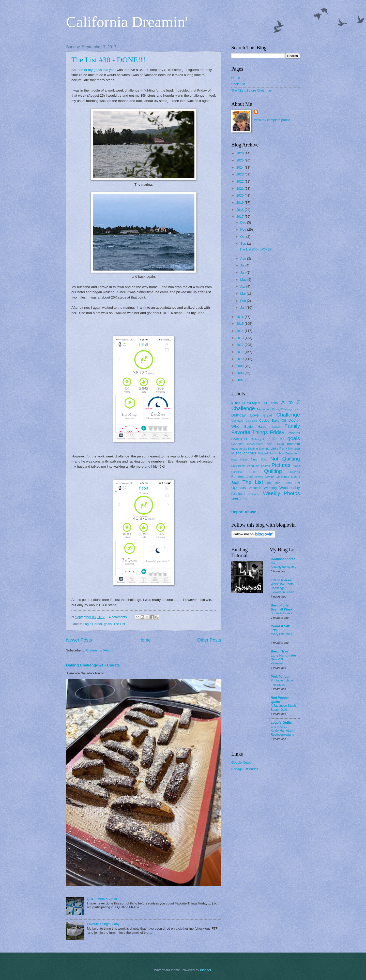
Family (292, 426)
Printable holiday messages (282, 682)
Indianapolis (239, 449)
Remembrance (242, 477)
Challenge (288, 415)
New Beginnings (289, 453)
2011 (240, 352)
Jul (243, 265)
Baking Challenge (283, 409)
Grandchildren (255, 444)
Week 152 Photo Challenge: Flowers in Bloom (283, 588)
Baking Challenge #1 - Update (93, 665)
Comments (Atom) (99, 650)
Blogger (206, 970)
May (244, 280)
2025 (240, 160)
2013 (240, 338)
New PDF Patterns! (277, 661)
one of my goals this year (97, 70)
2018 (240, 210)
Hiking (280, 444)
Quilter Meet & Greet (102, 899)
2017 (240, 217)
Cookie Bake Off (273, 420)
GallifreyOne (259, 439)
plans (296, 466)
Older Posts (209, 640)
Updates (239, 488)
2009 (240, 366)
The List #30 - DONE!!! (109, 60)
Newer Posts (79, 640)
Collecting (251, 421)
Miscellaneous (244, 453)
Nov (243, 229)
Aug (244, 258)
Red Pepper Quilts (280, 700)
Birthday (239, 415)
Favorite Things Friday (103, 924)
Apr (243, 286)
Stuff (235, 482)
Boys (254, 415)
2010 (240, 359)
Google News (241, 762)
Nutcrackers (238, 466)
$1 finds (271, 403)
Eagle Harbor (92, 624)
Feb (243, 301)
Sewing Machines (277, 477)
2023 (240, 174)
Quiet (253, 472)
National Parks (267, 454)
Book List (238, 84)
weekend (254, 494)
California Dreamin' (127, 22)
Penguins (253, 466)
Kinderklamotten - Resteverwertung (283, 733)
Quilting (273, 471)
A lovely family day (284, 567)
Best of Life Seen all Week (282, 607)
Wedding (270, 488)
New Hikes (240, 459)
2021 (240, 189)
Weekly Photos (281, 493)
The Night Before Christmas (251, 90)
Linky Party (279, 448)
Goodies (237, 444)
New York (259, 459)
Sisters (295, 477)
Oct (243, 237)
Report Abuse (244, 512)
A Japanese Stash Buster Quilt (283, 708)
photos (265, 466)
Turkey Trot (292, 483)
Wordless (239, 499)
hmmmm (294, 444)
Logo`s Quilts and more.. (281, 725)
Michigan (294, 449)
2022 (240, 181)
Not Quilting (285, 459)
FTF (245, 439)
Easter (276, 427)
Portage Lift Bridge (245, 769)
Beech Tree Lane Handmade (283, 653)
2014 (240, 331)
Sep (244, 243)
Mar (243, 294)
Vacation (255, 488)
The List (119, 624)
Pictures (281, 465)
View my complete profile (272, 120)
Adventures (264, 409)
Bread (268, 415)
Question (237, 472)
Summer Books (281, 613)
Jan (243, 308)
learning (264, 449)
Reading (295, 472)
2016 (240, 317)
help (269, 444)
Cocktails (237, 421)
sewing (259, 477)
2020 (240, 195)
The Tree (273, 483)
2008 (240, 373)
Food (235, 439)
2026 (240, 153)
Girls (283, 439)
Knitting (253, 449)
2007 (240, 380)
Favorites (293, 433)
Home (145, 640)
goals (108, 624)
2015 (240, 324)
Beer (297, 409)
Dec (243, 222)
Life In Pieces (281, 580)
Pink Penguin (281, 677)
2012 (240, 345)
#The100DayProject (246, 403)
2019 (240, 203)
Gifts (273, 439)
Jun (243, 272)
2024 (240, 167)
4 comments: (119, 617)
